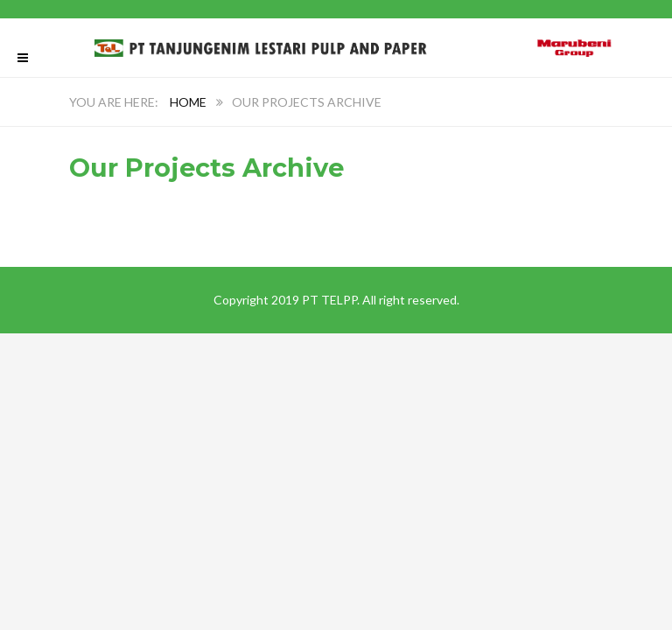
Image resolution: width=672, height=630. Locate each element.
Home (188, 102)
